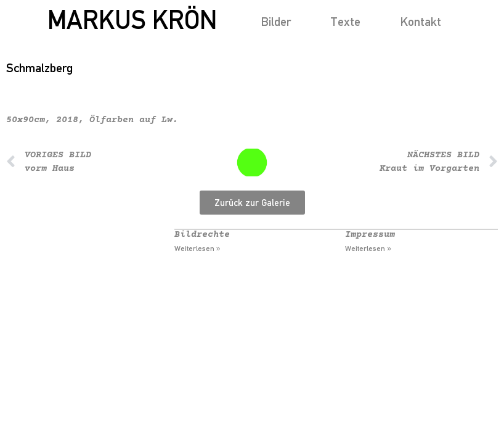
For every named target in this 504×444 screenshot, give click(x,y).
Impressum (370, 235)
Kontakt (421, 21)
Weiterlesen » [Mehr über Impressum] (368, 249)
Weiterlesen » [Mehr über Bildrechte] (197, 249)
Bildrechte (202, 235)
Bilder (276, 21)
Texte (345, 21)
